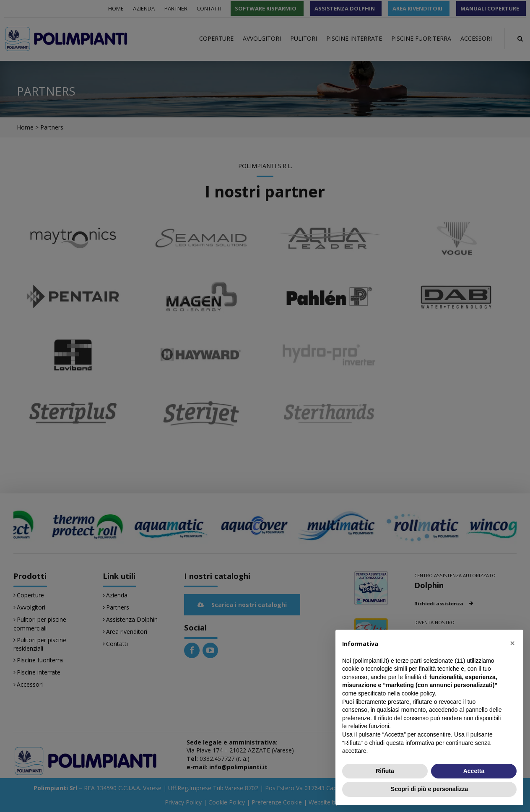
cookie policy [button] (418, 693)
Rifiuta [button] (385, 771)
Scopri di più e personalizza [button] (429, 789)
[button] (512, 643)
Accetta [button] (474, 771)
